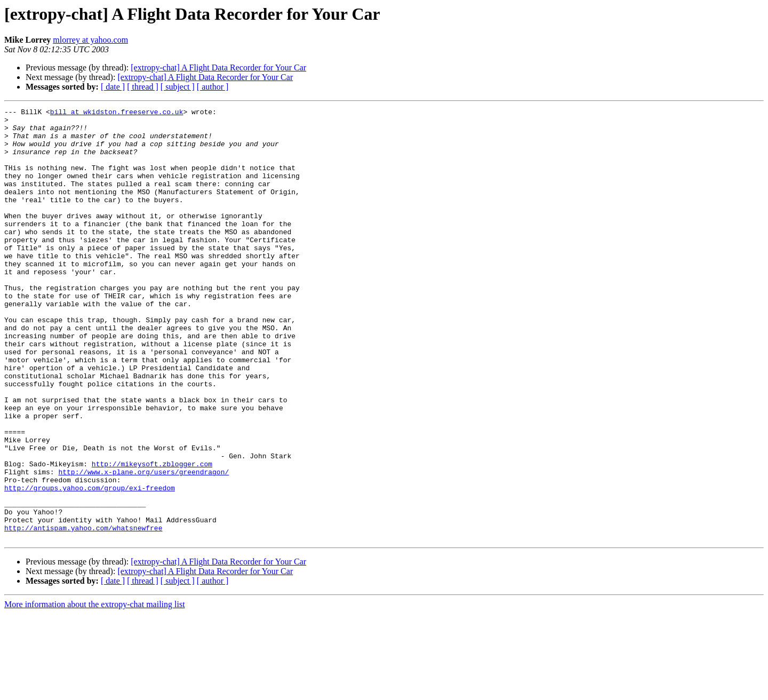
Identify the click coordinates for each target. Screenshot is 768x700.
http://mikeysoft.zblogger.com (152, 536)
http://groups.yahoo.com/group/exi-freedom (90, 564)
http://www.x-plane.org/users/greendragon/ (143, 545)
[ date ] (113, 87)
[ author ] (213, 87)
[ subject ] (178, 87)
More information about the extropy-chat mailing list (95, 691)
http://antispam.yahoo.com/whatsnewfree (83, 612)
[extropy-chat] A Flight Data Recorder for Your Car (218, 67)
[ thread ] (143, 87)
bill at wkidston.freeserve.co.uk (117, 113)
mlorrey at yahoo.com (90, 40)
